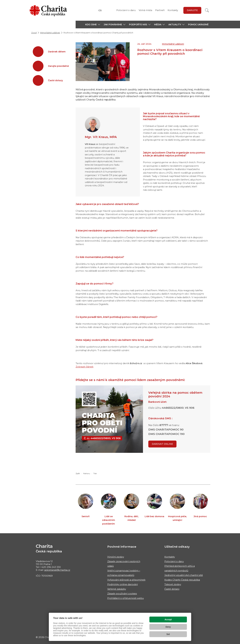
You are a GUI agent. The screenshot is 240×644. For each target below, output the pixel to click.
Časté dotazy (172, 589)
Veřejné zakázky (117, 589)
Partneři (160, 10)
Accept (168, 619)
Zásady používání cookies (122, 594)
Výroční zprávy (116, 557)
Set (168, 634)
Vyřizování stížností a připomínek (126, 580)
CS (100, 10)
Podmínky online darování (123, 584)
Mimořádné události (50, 33)
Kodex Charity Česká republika (182, 580)
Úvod (34, 33)
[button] (93, 25)
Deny (168, 627)
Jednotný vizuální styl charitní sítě (184, 575)
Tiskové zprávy (173, 584)
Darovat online (162, 444)
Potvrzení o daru (126, 10)
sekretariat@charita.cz (57, 570)
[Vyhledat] (207, 10)
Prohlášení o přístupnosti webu (126, 598)
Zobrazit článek (84, 367)
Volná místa (145, 10)
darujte (192, 10)
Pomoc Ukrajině (198, 25)
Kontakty (173, 10)
